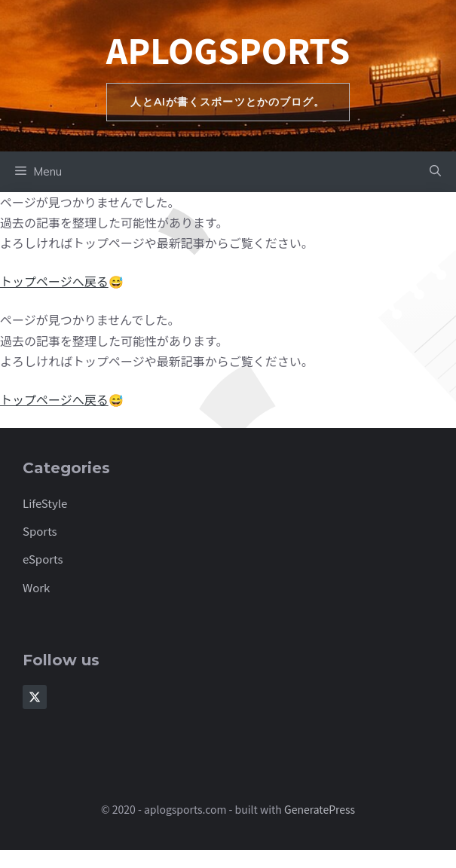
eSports (43, 559)
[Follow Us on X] (35, 697)
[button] (435, 172)
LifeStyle (45, 503)
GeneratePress (320, 809)
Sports (40, 531)
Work (36, 587)
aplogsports (228, 50)
